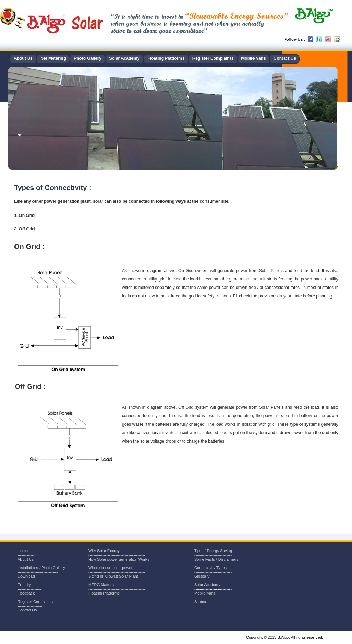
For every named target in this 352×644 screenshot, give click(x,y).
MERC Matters (101, 585)
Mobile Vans (253, 58)
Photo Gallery (88, 58)
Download (26, 576)
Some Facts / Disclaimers (216, 559)
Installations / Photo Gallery (41, 568)
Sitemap (201, 602)
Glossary (202, 576)
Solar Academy (124, 58)
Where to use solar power (110, 568)
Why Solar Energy (104, 551)
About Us (23, 58)
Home (23, 551)
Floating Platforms (166, 58)
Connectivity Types (210, 568)
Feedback (26, 593)
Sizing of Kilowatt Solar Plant (113, 576)
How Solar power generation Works (119, 559)
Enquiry (24, 585)
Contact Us (285, 58)
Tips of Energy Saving (213, 551)
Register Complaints (213, 58)
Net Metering (53, 58)
